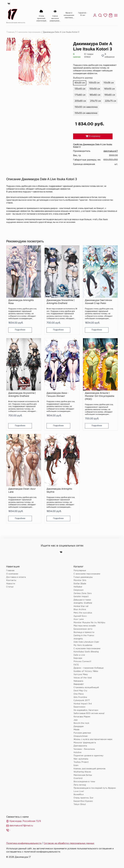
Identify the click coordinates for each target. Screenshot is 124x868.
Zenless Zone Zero (83, 593)
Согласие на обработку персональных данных (69, 843)
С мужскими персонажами (87, 649)
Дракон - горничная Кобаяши (88, 668)
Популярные (80, 571)
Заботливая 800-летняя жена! (89, 713)
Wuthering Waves (82, 772)
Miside (76, 730)
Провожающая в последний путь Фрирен (95, 788)
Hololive (77, 752)
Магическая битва (83, 775)
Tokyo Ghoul (80, 804)
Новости (11, 584)
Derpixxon (79, 590)
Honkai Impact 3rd (83, 704)
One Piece (79, 694)
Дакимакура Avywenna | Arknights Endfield (22, 395)
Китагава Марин (82, 717)
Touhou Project (81, 762)
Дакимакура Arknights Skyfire (59, 490)
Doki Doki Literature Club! (86, 642)
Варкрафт (79, 684)
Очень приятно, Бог (83, 798)
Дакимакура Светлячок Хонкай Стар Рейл (98, 302)
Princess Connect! (82, 661)
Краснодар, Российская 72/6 (24, 821)
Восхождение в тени (84, 782)
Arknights (78, 639)
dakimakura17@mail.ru (20, 826)
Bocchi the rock (81, 723)
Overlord (78, 778)
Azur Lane (79, 619)
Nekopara (78, 681)
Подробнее (20, 330)
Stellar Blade (80, 584)
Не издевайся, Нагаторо (86, 710)
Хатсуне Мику (81, 674)
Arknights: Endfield (83, 603)
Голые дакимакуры (83, 577)
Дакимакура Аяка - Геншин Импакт (57, 395)
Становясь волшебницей (86, 687)
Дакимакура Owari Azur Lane (22, 490)
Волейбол (79, 795)
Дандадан (79, 726)
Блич (76, 765)
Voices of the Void (83, 678)
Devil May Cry (80, 691)
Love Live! (79, 791)
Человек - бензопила (84, 749)
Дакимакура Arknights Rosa (21, 302)
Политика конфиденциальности (24, 843)
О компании (12, 574)
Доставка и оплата (16, 577)
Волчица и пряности (84, 632)
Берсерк (78, 658)
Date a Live (79, 655)
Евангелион (79, 707)
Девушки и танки (82, 600)
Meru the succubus (83, 613)
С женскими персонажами (29, 32)
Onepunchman (81, 736)
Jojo (76, 720)
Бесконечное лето (83, 629)
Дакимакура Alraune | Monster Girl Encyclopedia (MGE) (100, 396)
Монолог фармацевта (85, 743)
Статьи (10, 587)
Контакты (11, 580)
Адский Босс (80, 616)
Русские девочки (82, 733)
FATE (76, 665)
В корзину (93, 136)
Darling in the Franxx (84, 635)
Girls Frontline (80, 697)
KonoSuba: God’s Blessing (86, 652)
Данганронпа (80, 746)
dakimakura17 (111, 151)
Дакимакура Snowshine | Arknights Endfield (60, 302)
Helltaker (78, 587)
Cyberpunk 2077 (82, 700)
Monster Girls (80, 580)
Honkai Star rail (81, 606)
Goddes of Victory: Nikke (86, 671)
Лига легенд (80, 785)
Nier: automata (81, 759)
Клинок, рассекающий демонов (89, 769)
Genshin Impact (81, 597)
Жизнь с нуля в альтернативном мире (93, 739)
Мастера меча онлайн (85, 626)
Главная (10, 32)
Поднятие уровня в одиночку (88, 756)
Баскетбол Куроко (83, 801)
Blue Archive (80, 609)
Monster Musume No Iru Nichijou (89, 623)
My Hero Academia (83, 645)
